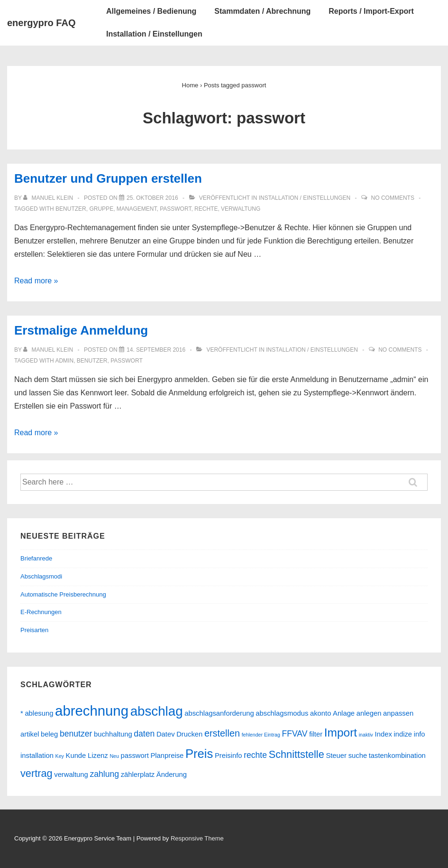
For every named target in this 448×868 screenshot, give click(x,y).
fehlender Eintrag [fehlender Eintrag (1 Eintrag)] (261, 735)
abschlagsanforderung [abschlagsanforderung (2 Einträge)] (219, 713)
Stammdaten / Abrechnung (262, 11)
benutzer (71, 209)
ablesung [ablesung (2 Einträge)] (39, 713)
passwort (175, 209)
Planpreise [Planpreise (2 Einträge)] (167, 756)
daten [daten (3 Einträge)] (144, 734)
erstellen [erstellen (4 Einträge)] (222, 733)
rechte (206, 209)
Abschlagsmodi (41, 576)
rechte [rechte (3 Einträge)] (255, 755)
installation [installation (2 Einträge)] (37, 756)
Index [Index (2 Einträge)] (384, 734)
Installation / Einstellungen (154, 34)
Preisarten (34, 630)
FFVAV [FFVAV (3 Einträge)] (294, 734)
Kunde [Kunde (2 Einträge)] (76, 756)
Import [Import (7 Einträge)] (341, 733)
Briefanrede (36, 558)
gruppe (101, 209)
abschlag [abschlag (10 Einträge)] (157, 711)
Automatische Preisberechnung (63, 594)
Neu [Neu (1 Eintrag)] (114, 756)
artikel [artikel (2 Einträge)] (30, 734)
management (137, 209)
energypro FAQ (41, 23)
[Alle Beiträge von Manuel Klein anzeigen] (49, 198)
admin (64, 361)
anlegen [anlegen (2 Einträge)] (369, 713)
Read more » (36, 281)
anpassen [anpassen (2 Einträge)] (398, 713)
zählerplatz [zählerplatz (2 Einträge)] (138, 775)
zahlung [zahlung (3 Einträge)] (104, 774)
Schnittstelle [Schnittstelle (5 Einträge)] (297, 754)
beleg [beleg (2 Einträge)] (49, 734)
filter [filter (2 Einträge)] (316, 734)
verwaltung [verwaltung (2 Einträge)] (71, 775)
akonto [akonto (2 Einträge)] (320, 713)
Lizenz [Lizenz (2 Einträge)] (98, 756)
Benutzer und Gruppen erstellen (108, 178)
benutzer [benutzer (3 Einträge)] (76, 734)
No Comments (393, 198)
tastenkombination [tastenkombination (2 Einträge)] (397, 756)
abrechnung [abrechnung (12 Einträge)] (92, 711)
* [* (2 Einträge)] (22, 713)
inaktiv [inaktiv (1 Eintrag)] (366, 735)
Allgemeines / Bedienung (151, 11)
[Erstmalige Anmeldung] (156, 350)
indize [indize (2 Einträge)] (403, 734)
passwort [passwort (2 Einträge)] (135, 756)
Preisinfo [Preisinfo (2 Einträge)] (229, 756)
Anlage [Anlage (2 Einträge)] (344, 713)
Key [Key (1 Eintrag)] (60, 756)
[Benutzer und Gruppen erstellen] (152, 198)
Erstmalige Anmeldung (81, 330)
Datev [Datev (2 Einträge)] (166, 734)
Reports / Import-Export (371, 11)
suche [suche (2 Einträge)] (358, 756)
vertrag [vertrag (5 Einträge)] (37, 773)
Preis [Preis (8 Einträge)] (199, 754)
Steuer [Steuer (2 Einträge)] (336, 756)
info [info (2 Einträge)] (420, 734)
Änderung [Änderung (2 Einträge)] (172, 775)
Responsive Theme (197, 838)
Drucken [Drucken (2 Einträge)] (189, 734)
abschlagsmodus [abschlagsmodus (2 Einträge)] (282, 713)
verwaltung (241, 209)
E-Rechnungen (41, 612)
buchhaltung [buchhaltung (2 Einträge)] (113, 734)
